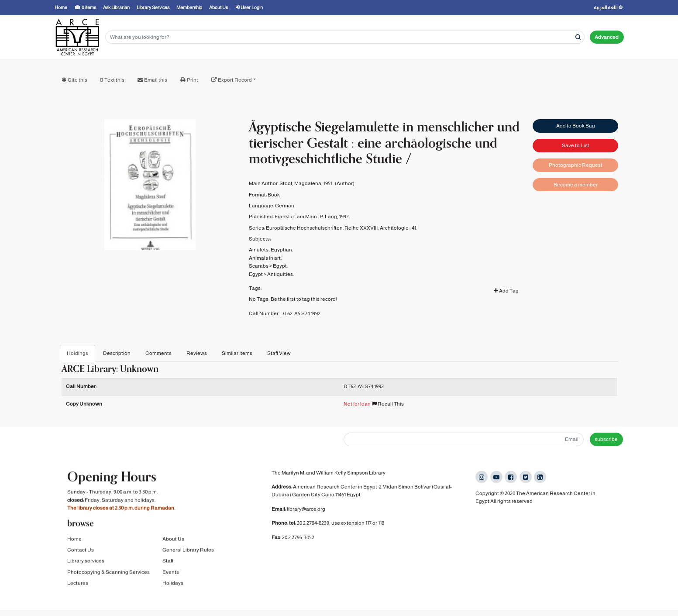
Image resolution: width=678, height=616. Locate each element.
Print (193, 80)
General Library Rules (188, 552)
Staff (168, 563)
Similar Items (237, 353)
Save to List (576, 145)
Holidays (173, 585)
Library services (86, 563)
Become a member (576, 185)
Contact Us (81, 552)
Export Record (235, 80)
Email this (156, 80)
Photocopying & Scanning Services (108, 575)
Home (74, 541)
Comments (158, 353)
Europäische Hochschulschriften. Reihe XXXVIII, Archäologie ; (338, 228)
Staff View (279, 353)
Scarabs (259, 266)
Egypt (256, 274)
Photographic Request (576, 165)
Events (171, 575)
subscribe (606, 439)
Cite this (77, 80)
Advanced (607, 37)
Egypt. (280, 266)
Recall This (388, 404)
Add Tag (506, 291)
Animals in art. (265, 258)
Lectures (78, 585)
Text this (114, 80)
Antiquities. (280, 274)
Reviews (197, 353)
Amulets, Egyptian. (271, 250)
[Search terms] (345, 37)
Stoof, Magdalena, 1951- (307, 183)
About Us (173, 541)
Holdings (77, 353)
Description (117, 353)
